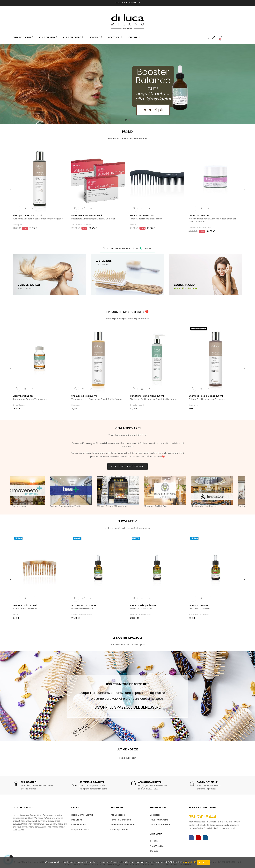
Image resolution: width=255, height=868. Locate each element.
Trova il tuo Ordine (159, 820)
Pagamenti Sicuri (80, 830)
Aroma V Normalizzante (84, 606)
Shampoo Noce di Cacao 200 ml (206, 396)
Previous (16, 492)
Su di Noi (154, 841)
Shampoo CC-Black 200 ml (27, 216)
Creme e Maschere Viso (200, 228)
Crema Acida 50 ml (199, 216)
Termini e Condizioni (160, 825)
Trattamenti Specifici (82, 225)
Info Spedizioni (118, 815)
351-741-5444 (202, 817)
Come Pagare (79, 825)
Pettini (133, 225)
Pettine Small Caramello (25, 606)
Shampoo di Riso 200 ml (84, 396)
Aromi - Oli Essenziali (82, 615)
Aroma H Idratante (199, 606)
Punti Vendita (157, 846)
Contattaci (155, 815)
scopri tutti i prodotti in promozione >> (128, 139)
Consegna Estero (119, 830)
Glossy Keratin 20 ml (23, 396)
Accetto (203, 863)
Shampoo (17, 225)
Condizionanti (137, 405)
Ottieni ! (127, 3)
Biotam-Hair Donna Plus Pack (87, 216)
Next (239, 492)
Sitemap (154, 851)
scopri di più (189, 862)
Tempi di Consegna (121, 820)
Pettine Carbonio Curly (142, 216)
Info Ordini (77, 820)
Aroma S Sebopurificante (143, 606)
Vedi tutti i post (127, 758)
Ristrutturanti (19, 405)
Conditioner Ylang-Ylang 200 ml (147, 396)
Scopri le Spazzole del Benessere (128, 707)
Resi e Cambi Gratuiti (82, 815)
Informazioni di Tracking (123, 825)
